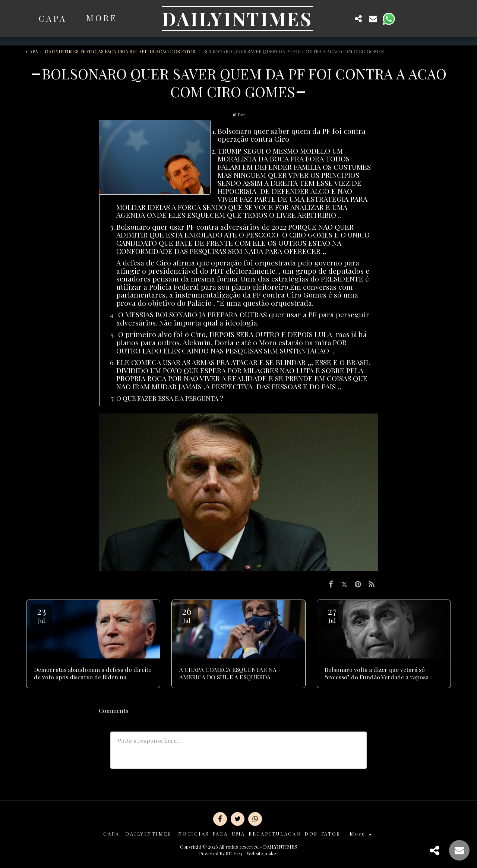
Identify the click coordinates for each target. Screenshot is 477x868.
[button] (344, 18)
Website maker (263, 853)
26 (187, 614)
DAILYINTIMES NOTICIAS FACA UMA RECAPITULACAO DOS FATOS (121, 51)
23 (41, 614)
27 (332, 614)
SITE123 (234, 853)
